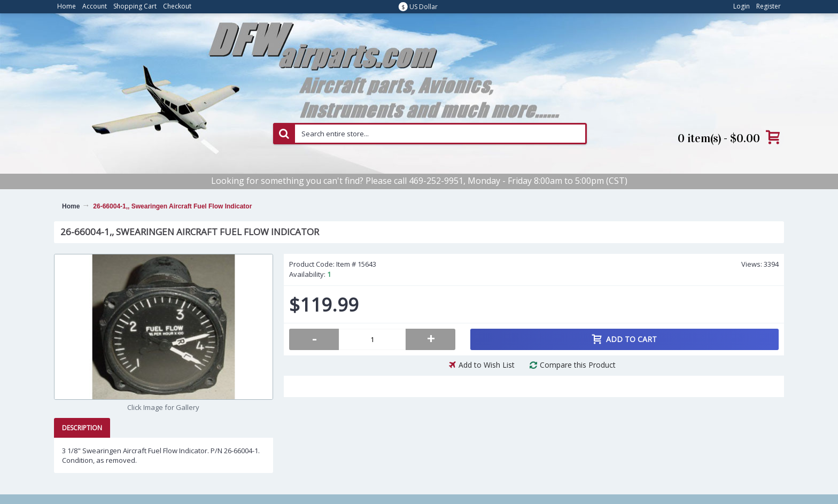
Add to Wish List (487, 365)
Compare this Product (578, 365)
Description (82, 428)
